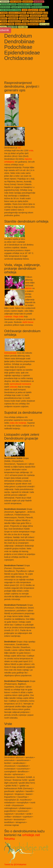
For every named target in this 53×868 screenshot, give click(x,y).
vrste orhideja (16, 2)
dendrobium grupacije (40, 7)
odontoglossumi (14, 21)
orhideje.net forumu (22, 837)
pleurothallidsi (21, 24)
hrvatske (4, 13)
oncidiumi (44, 18)
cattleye (25, 21)
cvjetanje (8, 317)
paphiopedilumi (12, 16)
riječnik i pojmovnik (35, 13)
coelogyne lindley (7, 24)
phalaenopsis (33, 24)
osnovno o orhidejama (17, 13)
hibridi (42, 10)
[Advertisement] (37, 72)
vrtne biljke (23, 27)
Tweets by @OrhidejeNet (15, 864)
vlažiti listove (28, 322)
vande (25, 10)
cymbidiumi (24, 16)
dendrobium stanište (8, 4)
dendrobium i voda (25, 4)
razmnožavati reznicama (20, 384)
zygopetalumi (34, 18)
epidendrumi (28, 2)
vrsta (31, 150)
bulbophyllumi (36, 16)
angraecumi (33, 10)
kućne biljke (13, 27)
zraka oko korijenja (18, 423)
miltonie (4, 21)
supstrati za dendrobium (21, 7)
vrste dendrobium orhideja (11, 10)
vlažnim (28, 288)
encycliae (23, 18)
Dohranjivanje (10, 353)
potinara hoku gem (37, 21)
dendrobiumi (39, 2)
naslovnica (5, 2)
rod (19, 148)
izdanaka (14, 387)
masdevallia (13, 18)
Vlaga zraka (18, 317)
